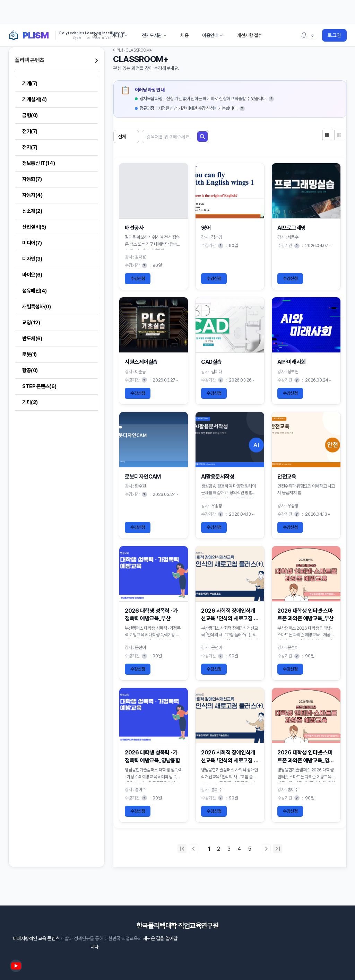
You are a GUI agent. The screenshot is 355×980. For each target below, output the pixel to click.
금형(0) (30, 115)
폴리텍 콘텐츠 (30, 60)
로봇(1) (29, 355)
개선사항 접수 (249, 35)
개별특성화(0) (36, 307)
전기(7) (30, 131)
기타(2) (30, 402)
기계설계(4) (34, 99)
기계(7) (30, 84)
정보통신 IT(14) (38, 163)
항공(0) (30, 370)
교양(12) (31, 323)
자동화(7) (32, 179)
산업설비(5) (34, 227)
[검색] (202, 137)
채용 (184, 35)
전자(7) (30, 147)
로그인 (334, 35)
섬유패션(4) (34, 291)
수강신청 (138, 278)
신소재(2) (32, 211)
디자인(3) (32, 259)
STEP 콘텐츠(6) (39, 386)
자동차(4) (32, 195)
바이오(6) (32, 275)
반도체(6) (32, 339)
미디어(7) (32, 243)
